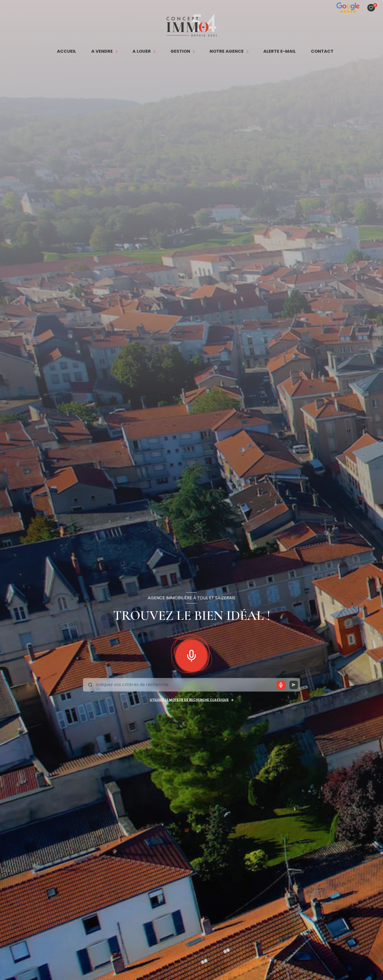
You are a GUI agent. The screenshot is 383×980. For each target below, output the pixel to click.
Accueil (66, 52)
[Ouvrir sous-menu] (117, 52)
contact (322, 52)
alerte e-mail (280, 52)
